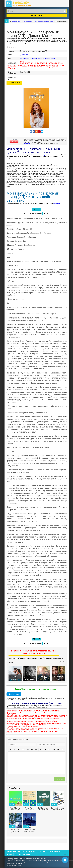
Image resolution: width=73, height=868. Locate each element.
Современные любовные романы (31, 58)
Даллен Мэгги (24, 55)
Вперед (36, 209)
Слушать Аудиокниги (23, 854)
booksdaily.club (20, 4)
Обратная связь (55, 851)
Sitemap (9, 854)
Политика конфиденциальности (35, 851)
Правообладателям (13, 851)
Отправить (59, 779)
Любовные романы (49, 58)
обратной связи (16, 864)
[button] (10, 750)
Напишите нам (29, 144)
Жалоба (14, 142)
